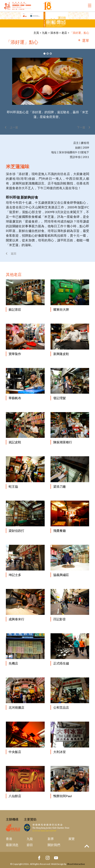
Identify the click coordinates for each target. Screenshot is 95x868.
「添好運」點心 (80, 33)
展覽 (71, 839)
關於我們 (54, 845)
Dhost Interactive (76, 864)
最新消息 (12, 845)
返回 (14, 253)
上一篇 (14, 127)
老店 (64, 33)
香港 (9, 839)
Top (87, 846)
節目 (30, 845)
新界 (51, 839)
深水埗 (54, 33)
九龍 (45, 33)
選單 (86, 40)
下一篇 (81, 127)
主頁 (36, 33)
